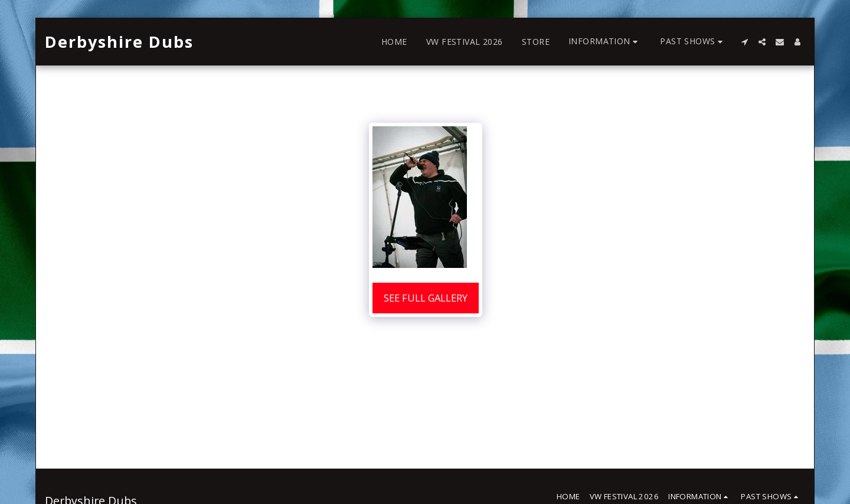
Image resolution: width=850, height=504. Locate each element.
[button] (605, 42)
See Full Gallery (426, 298)
